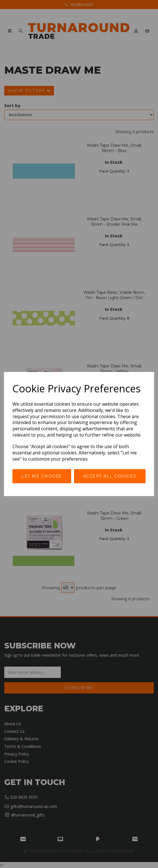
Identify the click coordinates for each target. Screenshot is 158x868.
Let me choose (42, 476)
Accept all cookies (110, 476)
